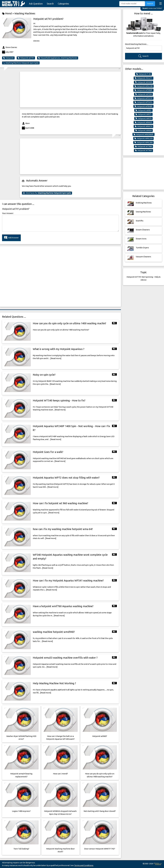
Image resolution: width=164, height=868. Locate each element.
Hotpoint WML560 (143, 142)
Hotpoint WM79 (143, 118)
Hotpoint (8, 58)
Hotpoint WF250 (143, 94)
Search (50, 4)
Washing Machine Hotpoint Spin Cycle (21, 63)
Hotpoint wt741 (26, 58)
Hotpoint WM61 (143, 110)
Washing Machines (25, 13)
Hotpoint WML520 (143, 138)
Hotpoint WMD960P (143, 134)
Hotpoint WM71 (143, 114)
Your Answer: (8, 213)
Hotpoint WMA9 (143, 130)
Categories (63, 4)
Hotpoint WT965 (143, 150)
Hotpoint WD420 (143, 82)
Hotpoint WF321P (143, 98)
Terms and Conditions (84, 865)
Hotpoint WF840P (143, 106)
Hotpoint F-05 (143, 74)
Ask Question (36, 4)
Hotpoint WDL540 (143, 86)
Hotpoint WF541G (143, 102)
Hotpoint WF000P (143, 90)
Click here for (47, 193)
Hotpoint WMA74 (143, 126)
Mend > (8, 14)
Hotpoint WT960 (143, 146)
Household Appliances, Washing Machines (58, 58)
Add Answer (11, 238)
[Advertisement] (70, 89)
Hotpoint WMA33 (143, 122)
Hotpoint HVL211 (143, 78)
